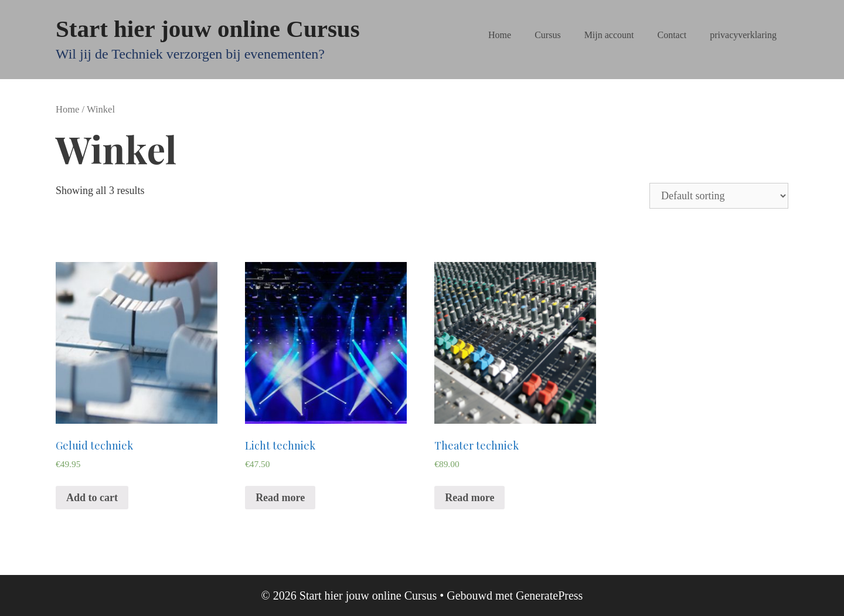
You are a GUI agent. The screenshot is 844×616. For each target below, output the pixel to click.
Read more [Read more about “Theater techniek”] (469, 498)
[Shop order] (719, 196)
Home (500, 35)
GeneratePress (549, 595)
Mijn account (609, 35)
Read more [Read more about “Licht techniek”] (280, 498)
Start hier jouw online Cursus (208, 29)
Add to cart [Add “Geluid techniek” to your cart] (92, 498)
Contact (672, 35)
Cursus (547, 35)
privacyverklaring (743, 35)
